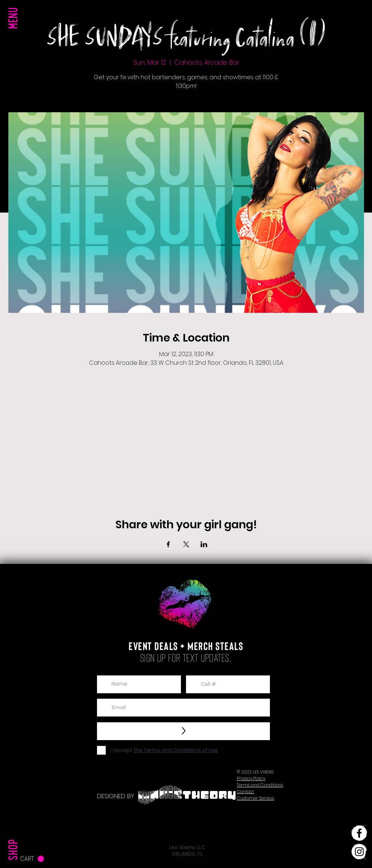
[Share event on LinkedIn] (204, 544)
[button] (15, 33)
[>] (183, 731)
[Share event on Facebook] (168, 544)
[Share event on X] (186, 544)
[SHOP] (15, 835)
